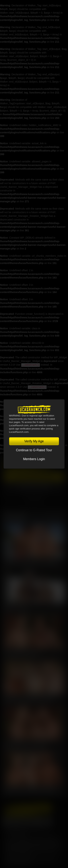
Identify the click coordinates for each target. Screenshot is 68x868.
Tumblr (38, 822)
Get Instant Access (34, 477)
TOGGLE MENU (34, 500)
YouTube (28, 822)
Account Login (34, 486)
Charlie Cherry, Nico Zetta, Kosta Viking (30, 562)
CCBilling (24, 843)
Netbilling (36, 843)
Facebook (7, 822)
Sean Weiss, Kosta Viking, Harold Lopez (30, 790)
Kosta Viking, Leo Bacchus (21, 653)
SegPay (48, 843)
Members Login (34, 459)
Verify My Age (34, 441)
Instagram (48, 822)
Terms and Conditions (17, 837)
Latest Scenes (15, 516)
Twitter (17, 822)
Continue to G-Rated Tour (34, 450)
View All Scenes (55, 516)
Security (51, 837)
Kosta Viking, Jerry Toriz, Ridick (25, 745)
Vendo (58, 843)
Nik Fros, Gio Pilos (16, 608)
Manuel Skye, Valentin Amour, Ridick (28, 699)
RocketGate (18, 846)
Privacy (38, 837)
